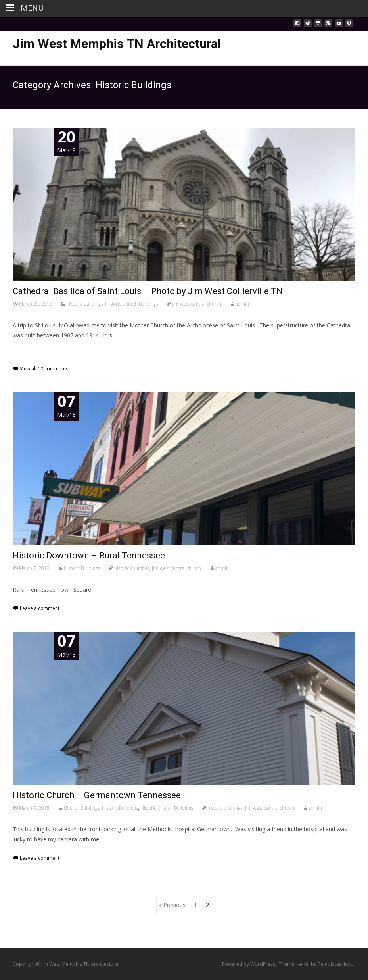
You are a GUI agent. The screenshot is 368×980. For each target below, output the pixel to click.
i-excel (303, 964)
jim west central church (197, 304)
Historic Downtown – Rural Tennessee (89, 555)
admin (242, 304)
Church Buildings (82, 808)
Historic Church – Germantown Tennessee (97, 795)
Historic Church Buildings (131, 304)
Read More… (30, 350)
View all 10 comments (44, 369)
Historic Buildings (85, 304)
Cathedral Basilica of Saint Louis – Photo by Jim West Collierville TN (148, 291)
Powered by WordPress (249, 964)
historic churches (132, 568)
